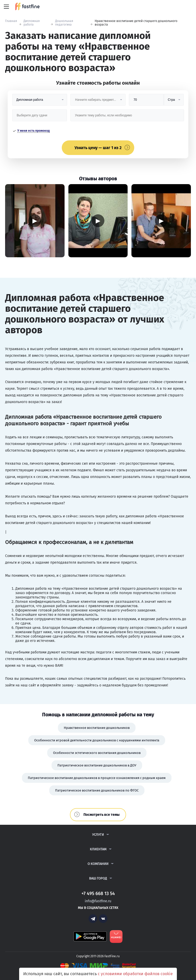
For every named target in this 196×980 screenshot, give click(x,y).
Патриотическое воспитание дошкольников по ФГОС (97, 790)
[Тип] (174, 102)
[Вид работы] (40, 102)
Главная (11, 21)
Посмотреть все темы (102, 815)
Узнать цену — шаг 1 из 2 (98, 148)
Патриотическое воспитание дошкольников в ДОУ (97, 765)
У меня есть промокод (34, 131)
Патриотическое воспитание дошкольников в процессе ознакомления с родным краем (97, 778)
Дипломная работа (32, 23)
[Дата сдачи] (40, 117)
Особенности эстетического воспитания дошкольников (97, 753)
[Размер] (146, 102)
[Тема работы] (127, 117)
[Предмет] (98, 102)
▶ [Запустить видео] (35, 221)
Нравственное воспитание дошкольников (97, 728)
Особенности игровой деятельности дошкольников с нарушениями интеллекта (97, 740)
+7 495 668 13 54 (175, 7)
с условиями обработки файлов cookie (135, 974)
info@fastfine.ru (98, 901)
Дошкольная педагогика (64, 23)
